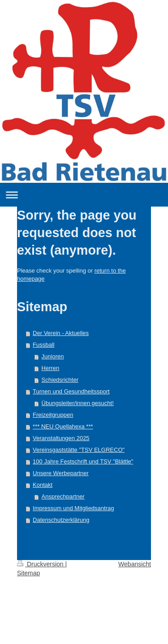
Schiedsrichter (60, 380)
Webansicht (135, 564)
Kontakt (43, 485)
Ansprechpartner (63, 496)
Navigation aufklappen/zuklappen (84, 195)
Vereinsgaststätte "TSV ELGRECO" (79, 450)
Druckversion (41, 564)
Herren (51, 368)
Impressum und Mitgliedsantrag (73, 508)
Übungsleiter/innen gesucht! (78, 403)
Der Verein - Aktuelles (61, 333)
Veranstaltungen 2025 (61, 438)
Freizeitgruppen (53, 415)
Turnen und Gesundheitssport (71, 391)
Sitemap (28, 573)
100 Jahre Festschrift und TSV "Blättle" (83, 461)
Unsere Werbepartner (61, 473)
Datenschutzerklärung (61, 520)
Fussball (43, 345)
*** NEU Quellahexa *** (63, 426)
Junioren (53, 356)
